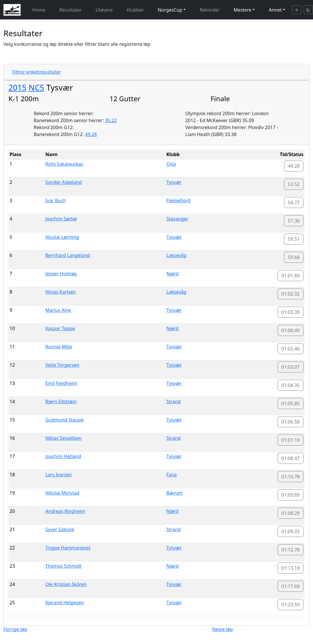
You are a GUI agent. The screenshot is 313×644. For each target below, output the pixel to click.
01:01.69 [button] (291, 276)
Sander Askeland (63, 182)
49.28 (91, 134)
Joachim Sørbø (61, 219)
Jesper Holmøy (61, 274)
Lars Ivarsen (59, 475)
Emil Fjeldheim (61, 383)
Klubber (135, 10)
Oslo (171, 164)
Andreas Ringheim (65, 511)
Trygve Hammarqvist (68, 548)
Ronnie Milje (59, 347)
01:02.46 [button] (291, 349)
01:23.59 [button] (291, 605)
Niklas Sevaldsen (63, 438)
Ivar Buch (55, 200)
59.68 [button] (294, 257)
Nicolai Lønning (62, 237)
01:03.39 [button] (291, 312)
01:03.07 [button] (291, 367)
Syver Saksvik (60, 529)
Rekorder (210, 10)
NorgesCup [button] (170, 10)
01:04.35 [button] (291, 385)
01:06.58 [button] (291, 422)
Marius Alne (58, 310)
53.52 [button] (294, 184)
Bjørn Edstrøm (61, 401)
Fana (172, 475)
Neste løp (222, 629)
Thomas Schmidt (63, 566)
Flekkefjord (178, 200)
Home (39, 10)
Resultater (71, 10)
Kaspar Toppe (60, 328)
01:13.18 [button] (291, 568)
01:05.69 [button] (291, 495)
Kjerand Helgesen (64, 603)
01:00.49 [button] (291, 330)
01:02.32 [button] (291, 294)
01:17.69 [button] (291, 586)
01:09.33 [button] (291, 531)
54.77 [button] (294, 202)
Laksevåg (176, 255)
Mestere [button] (242, 10)
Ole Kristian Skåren (66, 584)
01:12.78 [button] (291, 550)
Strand (174, 401)
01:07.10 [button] (291, 440)
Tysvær (174, 182)
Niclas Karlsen (60, 292)
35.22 (111, 120)
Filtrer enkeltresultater (37, 72)
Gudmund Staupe (64, 420)
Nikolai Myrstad (62, 493)
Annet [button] (275, 10)
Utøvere (104, 10)
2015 (17, 87)
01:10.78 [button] (291, 477)
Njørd (172, 274)
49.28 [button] (294, 166)
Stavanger (177, 219)
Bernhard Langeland (68, 255)
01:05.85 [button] (291, 404)
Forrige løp (15, 629)
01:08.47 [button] (291, 458)
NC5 (36, 87)
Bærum (174, 493)
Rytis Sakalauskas (64, 164)
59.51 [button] (294, 239)
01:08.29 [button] (291, 513)
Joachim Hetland (63, 456)
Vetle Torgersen (62, 365)
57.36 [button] (294, 221)
